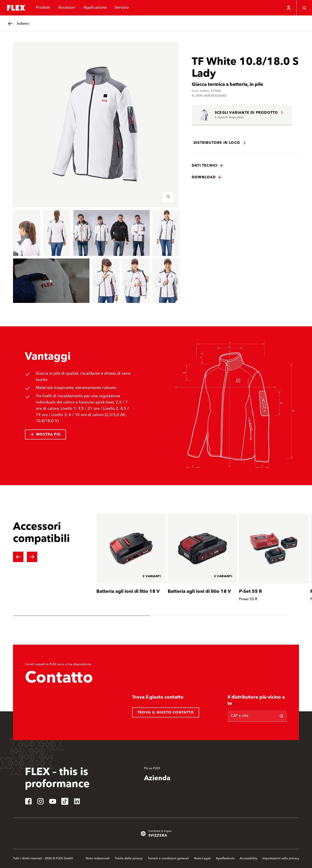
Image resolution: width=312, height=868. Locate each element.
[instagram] (41, 801)
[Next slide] (32, 557)
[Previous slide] (18, 557)
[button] (208, 166)
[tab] (82, 616)
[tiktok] (65, 801)
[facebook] (28, 801)
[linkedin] (77, 801)
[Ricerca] (281, 716)
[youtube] (53, 801)
